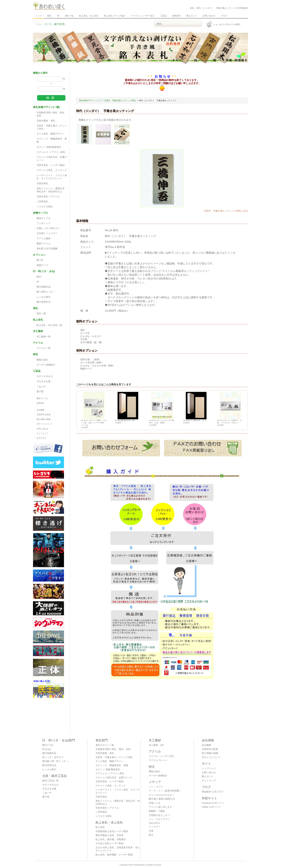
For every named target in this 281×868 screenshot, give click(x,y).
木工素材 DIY (156, 745)
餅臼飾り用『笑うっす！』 (56, 761)
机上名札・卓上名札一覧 (49, 325)
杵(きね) (47, 749)
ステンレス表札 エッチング (52, 170)
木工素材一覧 (44, 337)
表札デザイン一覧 (105, 745)
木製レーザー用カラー (48, 228)
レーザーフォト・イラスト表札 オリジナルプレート (52, 177)
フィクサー (155, 827)
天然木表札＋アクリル (48, 197)
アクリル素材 (44, 239)
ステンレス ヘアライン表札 (51, 152)
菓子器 (40, 392)
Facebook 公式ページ (213, 803)
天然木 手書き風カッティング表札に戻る (226, 211)
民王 (151, 835)
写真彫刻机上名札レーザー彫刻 (112, 831)
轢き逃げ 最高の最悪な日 (162, 799)
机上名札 (100, 827)
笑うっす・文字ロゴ (53, 757)
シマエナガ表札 (45, 207)
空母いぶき (155, 803)
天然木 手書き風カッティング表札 (52, 127)
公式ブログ (41, 438)
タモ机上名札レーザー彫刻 (109, 843)
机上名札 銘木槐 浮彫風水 (111, 839)
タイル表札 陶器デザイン (51, 134)
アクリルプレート (158, 760)
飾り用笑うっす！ (46, 292)
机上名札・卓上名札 (89, 16)
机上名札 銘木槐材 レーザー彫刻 (114, 855)
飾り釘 (40, 260)
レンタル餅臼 (44, 297)
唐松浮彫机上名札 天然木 (109, 835)
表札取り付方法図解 (47, 249)
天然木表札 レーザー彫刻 (51, 165)
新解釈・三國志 (157, 811)
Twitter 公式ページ (211, 807)
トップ (39, 16)
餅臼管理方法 (44, 302)
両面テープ (42, 265)
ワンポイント (44, 223)
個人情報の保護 (43, 419)
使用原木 (177, 16)
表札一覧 (69, 16)
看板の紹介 (42, 360)
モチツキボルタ (45, 376)
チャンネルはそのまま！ (162, 795)
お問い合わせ (209, 16)
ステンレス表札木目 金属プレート (52, 159)
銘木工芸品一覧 (50, 781)
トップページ (209, 768)
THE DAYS (154, 823)
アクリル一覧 (44, 348)
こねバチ (41, 387)
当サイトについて (44, 424)
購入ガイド (192, 16)
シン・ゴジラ (156, 787)
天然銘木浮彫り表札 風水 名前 (52, 114)
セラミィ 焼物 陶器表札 (49, 147)
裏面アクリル (44, 244)
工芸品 (163, 16)
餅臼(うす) (48, 745)
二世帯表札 (42, 202)
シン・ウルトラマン (159, 819)
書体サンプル (44, 218)
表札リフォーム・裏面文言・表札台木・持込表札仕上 (52, 190)
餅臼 (49, 16)
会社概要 (41, 410)
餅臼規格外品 (44, 287)
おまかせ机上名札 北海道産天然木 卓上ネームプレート (118, 849)
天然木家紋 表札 (46, 121)
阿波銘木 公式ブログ (213, 792)
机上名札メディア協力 (115, 16)
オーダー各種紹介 (46, 365)
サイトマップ (42, 433)
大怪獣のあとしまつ (159, 815)
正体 (151, 831)
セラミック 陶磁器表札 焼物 (52, 140)
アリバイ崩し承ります (160, 807)
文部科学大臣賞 (43, 415)
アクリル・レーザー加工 (143, 16)
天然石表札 (42, 184)
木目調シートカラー (47, 233)
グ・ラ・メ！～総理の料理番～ (165, 791)
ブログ (224, 16)
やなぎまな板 (44, 381)
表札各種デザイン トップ (90, 100)
